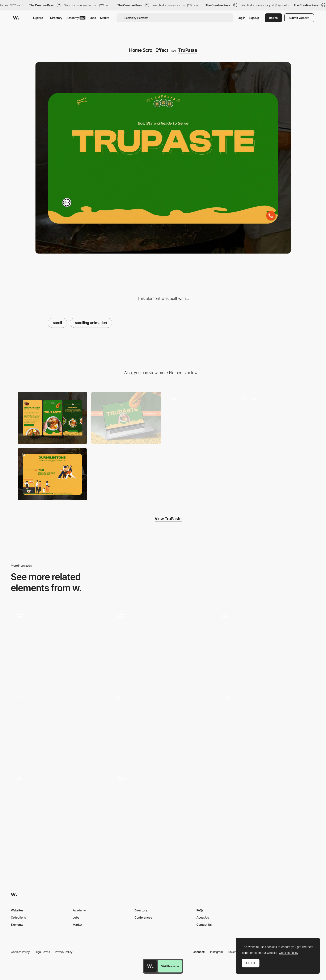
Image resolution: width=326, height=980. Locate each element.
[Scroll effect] (60, 727)
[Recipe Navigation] (274, 418)
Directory (56, 18)
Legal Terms (42, 952)
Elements (17, 925)
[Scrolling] (60, 647)
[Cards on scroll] (163, 727)
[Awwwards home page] (150, 966)
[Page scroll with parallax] (60, 807)
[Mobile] (52, 418)
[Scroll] (266, 647)
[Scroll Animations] (163, 647)
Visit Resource (170, 966)
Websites (17, 910)
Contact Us (204, 925)
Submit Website (299, 18)
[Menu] (200, 418)
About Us (203, 917)
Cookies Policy (20, 952)
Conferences (143, 917)
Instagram (217, 952)
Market (105, 18)
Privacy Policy (64, 952)
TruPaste (188, 50)
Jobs (93, 18)
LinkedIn (233, 952)
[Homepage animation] (163, 807)
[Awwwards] (16, 18)
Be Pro (273, 18)
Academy (76, 18)
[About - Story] (52, 474)
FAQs (200, 910)
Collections (18, 917)
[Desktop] (126, 418)
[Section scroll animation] (266, 727)
